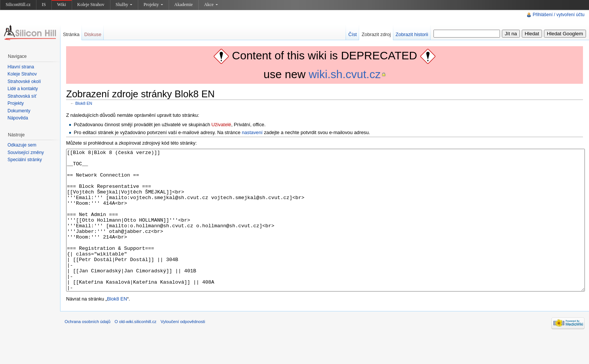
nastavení (252, 132)
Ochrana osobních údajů (88, 350)
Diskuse (93, 34)
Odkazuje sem (22, 145)
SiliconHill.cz (18, 5)
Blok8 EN (84, 103)
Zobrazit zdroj (376, 34)
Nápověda (18, 118)
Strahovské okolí (24, 82)
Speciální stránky (25, 160)
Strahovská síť (22, 96)
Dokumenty (19, 111)
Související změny (26, 153)
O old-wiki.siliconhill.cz (135, 350)
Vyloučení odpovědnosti (183, 350)
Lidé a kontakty (23, 89)
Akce (211, 5)
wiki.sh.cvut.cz (345, 74)
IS (44, 5)
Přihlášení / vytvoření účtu (559, 15)
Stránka (71, 34)
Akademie (183, 5)
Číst (353, 34)
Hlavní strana (21, 67)
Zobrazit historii (412, 34)
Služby (124, 5)
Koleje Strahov (91, 5)
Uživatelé (221, 125)
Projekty (153, 5)
